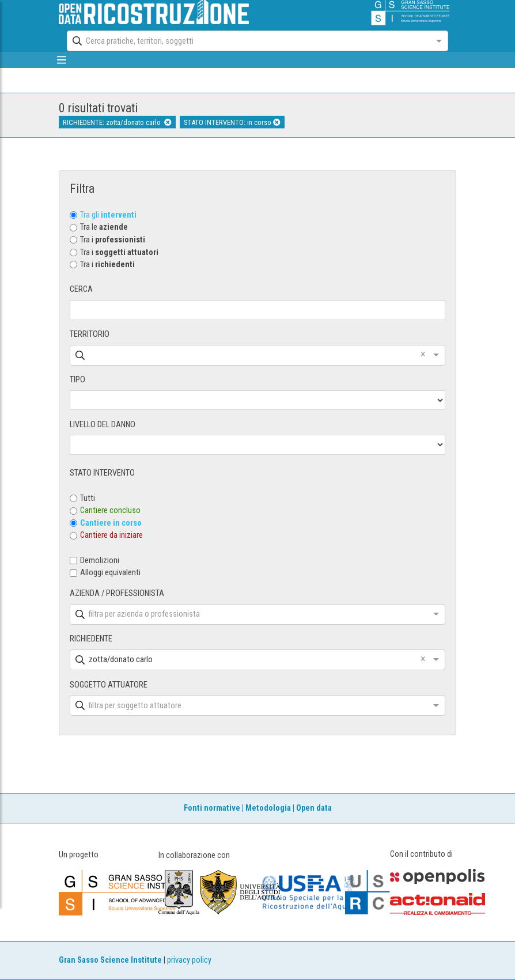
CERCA (81, 289)
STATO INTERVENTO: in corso (232, 122)
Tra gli (108, 215)
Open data (314, 808)
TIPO (77, 380)
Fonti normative (212, 808)
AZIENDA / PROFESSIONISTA (117, 593)
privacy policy (189, 960)
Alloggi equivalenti (110, 573)
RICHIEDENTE (91, 639)
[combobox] (247, 41)
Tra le (104, 227)
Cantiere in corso (111, 523)
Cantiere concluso (110, 510)
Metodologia (268, 808)
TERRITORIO (90, 334)
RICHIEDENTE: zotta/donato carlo (117, 122)
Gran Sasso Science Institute (110, 960)
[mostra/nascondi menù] (61, 60)
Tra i (113, 240)
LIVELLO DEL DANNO (103, 425)
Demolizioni (100, 561)
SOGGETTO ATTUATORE (109, 685)
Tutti (88, 498)
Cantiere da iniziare (111, 535)
